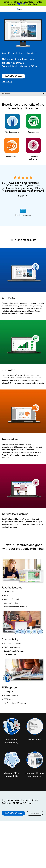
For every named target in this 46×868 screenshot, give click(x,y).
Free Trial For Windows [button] (13, 76)
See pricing (7, 82)
